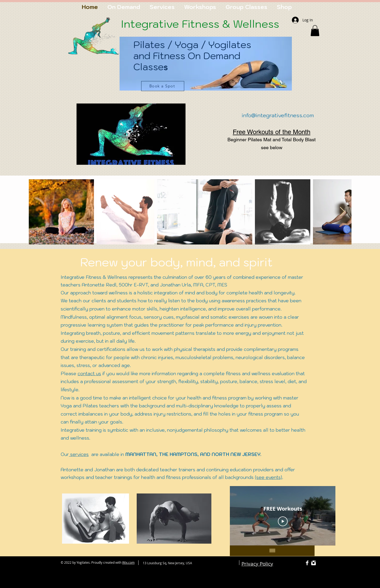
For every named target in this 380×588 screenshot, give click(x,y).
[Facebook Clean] (307, 563)
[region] (206, 69)
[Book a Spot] (163, 86)
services (79, 454)
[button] (315, 31)
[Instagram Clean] (313, 563)
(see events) (269, 477)
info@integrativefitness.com (278, 115)
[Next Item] (342, 212)
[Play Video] (283, 521)
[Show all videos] (272, 551)
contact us (89, 374)
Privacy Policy (257, 564)
